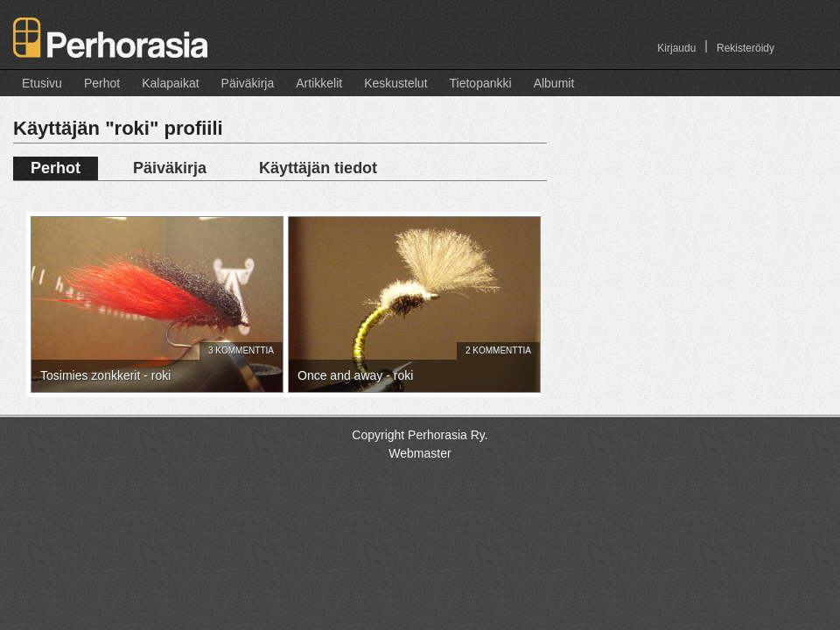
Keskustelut (395, 83)
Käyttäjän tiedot (318, 168)
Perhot (102, 83)
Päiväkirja (248, 83)
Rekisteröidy (745, 48)
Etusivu (42, 83)
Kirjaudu (676, 48)
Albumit (554, 83)
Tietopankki (481, 83)
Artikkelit (319, 83)
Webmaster (420, 453)
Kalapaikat (170, 83)
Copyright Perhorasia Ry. (420, 435)
